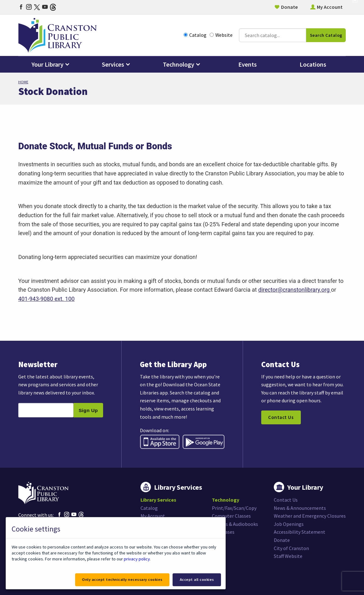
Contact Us (281, 417)
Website (221, 35)
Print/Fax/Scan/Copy (234, 508)
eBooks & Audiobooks (235, 524)
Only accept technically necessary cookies (122, 579)
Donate (289, 7)
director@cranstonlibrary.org (295, 290)
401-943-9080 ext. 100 (47, 299)
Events (248, 64)
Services (113, 64)
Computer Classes (231, 516)
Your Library (47, 64)
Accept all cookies (197, 579)
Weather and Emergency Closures (310, 516)
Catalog (195, 35)
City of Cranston (291, 548)
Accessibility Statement (300, 532)
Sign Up (88, 410)
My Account (330, 7)
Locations (313, 64)
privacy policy (137, 559)
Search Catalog (326, 35)
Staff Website (288, 556)
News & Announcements (300, 508)
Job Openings (289, 524)
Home (23, 82)
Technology (179, 64)
